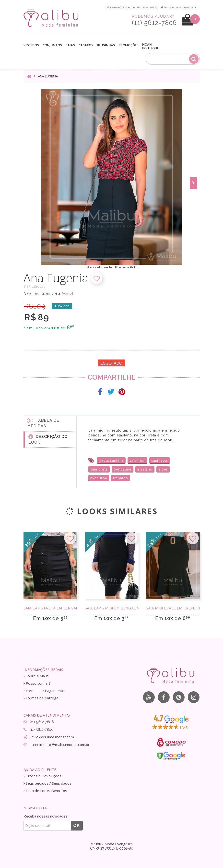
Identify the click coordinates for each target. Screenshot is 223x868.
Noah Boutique (151, 46)
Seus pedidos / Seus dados (47, 783)
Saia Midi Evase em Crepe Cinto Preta (173, 608)
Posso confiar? (37, 683)
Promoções (129, 45)
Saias (70, 45)
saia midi (137, 460)
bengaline (123, 469)
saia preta (99, 469)
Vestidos (31, 45)
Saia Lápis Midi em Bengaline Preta (112, 608)
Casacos (86, 45)
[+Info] (68, 294)
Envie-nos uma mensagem (52, 737)
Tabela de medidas (43, 423)
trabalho (121, 478)
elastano (145, 469)
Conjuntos (52, 45)
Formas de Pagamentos (45, 691)
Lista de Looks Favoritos (45, 791)
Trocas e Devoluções (42, 776)
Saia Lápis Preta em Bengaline (50, 608)
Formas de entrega (41, 698)
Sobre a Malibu (37, 676)
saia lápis (160, 460)
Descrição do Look (48, 439)
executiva (99, 478)
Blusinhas (106, 45)
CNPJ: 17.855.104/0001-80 (112, 848)
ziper (163, 469)
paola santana (111, 460)
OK (77, 825)
